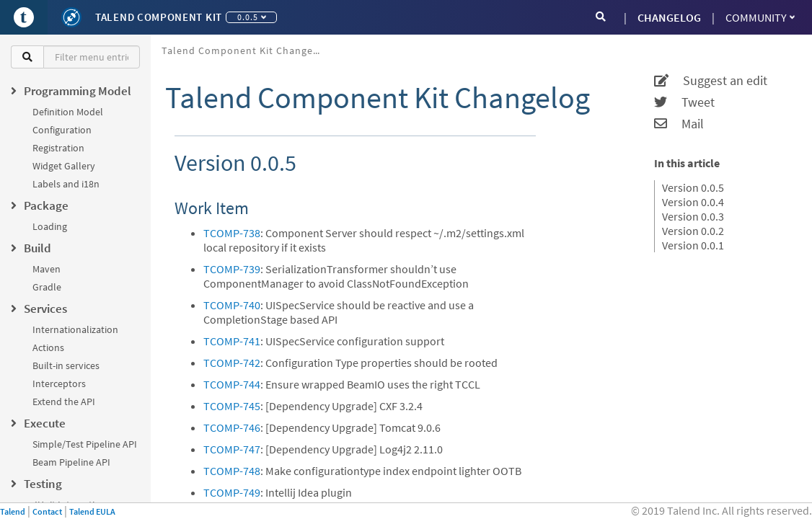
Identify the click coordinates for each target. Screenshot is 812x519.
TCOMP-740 (232, 305)
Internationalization (75, 329)
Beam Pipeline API (71, 462)
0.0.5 (252, 17)
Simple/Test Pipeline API (85, 444)
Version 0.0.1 (693, 245)
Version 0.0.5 (693, 187)
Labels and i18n (66, 184)
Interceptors (59, 383)
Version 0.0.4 (693, 202)
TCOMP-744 (232, 384)
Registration (58, 148)
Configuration (62, 130)
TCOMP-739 (232, 269)
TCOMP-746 (232, 427)
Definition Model (68, 112)
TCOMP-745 (232, 406)
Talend (13, 511)
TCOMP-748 (232, 471)
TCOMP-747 (232, 449)
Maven (47, 269)
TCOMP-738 (232, 233)
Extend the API (64, 402)
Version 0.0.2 (693, 231)
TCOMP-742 (232, 363)
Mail (679, 124)
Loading (50, 226)
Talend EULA (92, 511)
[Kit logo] (71, 17)
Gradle (47, 287)
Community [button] (760, 17)
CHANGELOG (669, 17)
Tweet (684, 102)
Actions (48, 347)
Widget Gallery (64, 166)
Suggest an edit (711, 81)
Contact (47, 511)
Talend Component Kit (159, 17)
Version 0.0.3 (693, 216)
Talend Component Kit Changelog (245, 50)
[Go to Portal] (24, 17)
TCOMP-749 (232, 492)
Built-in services (66, 365)
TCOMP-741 (232, 341)
